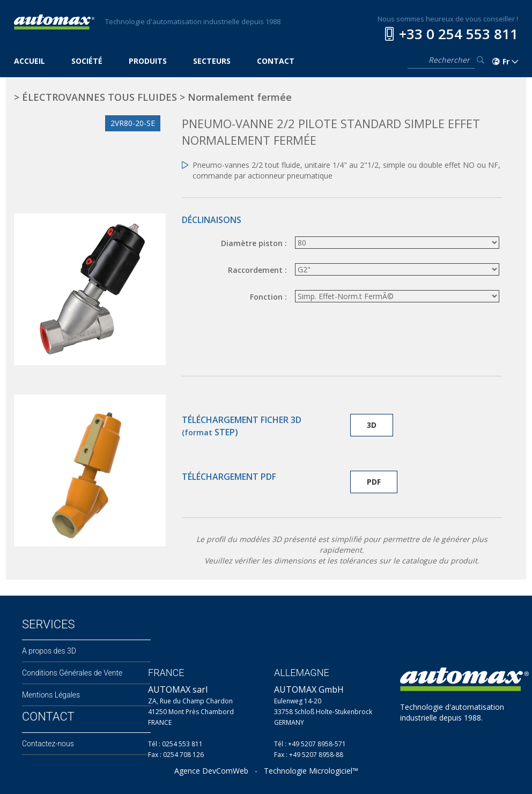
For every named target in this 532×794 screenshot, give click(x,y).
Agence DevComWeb (211, 771)
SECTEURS (212, 61)
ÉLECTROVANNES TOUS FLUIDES (99, 97)
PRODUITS (148, 61)
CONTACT (276, 61)
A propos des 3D (49, 651)
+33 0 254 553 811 (459, 34)
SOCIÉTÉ (87, 61)
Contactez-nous (48, 744)
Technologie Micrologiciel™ (311, 771)
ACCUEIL (29, 61)
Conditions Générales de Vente (72, 673)
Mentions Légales (51, 695)
